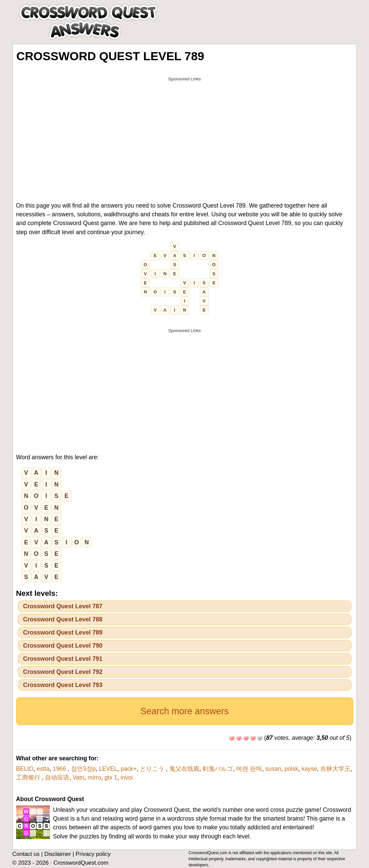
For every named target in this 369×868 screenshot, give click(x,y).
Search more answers (184, 711)
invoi (126, 777)
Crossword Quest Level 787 (63, 606)
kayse (309, 769)
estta (43, 769)
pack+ (129, 769)
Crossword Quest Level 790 (63, 646)
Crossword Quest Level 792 (63, 672)
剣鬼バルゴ (218, 769)
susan (273, 769)
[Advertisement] (185, 132)
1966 (60, 769)
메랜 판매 (249, 769)
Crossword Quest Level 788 (63, 619)
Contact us (26, 854)
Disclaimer (58, 854)
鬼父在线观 (184, 769)
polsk (291, 769)
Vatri (79, 777)
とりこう (153, 769)
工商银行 (29, 777)
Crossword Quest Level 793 (63, 685)
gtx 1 (111, 777)
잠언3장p (83, 769)
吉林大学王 (335, 769)
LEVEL (108, 769)
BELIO (25, 769)
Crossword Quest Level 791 (63, 659)
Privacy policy (93, 854)
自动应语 (57, 777)
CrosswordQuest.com (81, 863)
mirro (95, 777)
